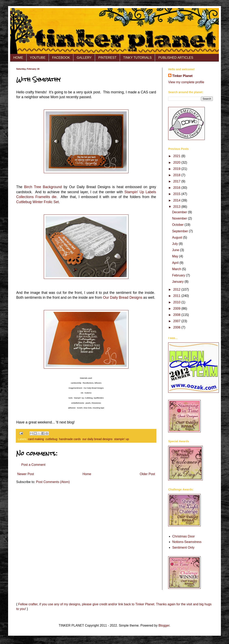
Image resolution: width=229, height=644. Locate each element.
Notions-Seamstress (187, 542)
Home (87, 474)
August (178, 237)
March (177, 269)
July (175, 244)
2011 (177, 296)
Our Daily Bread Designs (123, 297)
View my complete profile (186, 82)
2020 (177, 163)
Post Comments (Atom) (53, 482)
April (176, 263)
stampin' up (121, 439)
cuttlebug (51, 439)
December (180, 212)
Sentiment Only (183, 548)
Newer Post (26, 474)
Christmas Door (184, 536)
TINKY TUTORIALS (137, 58)
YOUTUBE (38, 58)
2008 (177, 315)
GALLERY (84, 58)
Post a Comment (33, 465)
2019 (177, 169)
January (178, 282)
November (180, 218)
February (179, 275)
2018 (177, 175)
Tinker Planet (182, 76)
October (178, 225)
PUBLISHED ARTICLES (176, 58)
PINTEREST (107, 58)
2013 (177, 207)
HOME (18, 58)
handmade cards (70, 439)
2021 (177, 156)
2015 (177, 194)
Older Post (147, 474)
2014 (177, 200)
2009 (177, 309)
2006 (177, 327)
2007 (177, 321)
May (176, 256)
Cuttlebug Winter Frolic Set (37, 202)
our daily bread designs (97, 439)
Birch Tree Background (43, 187)
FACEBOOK (61, 58)
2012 (177, 289)
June (176, 250)
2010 (177, 302)
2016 (177, 188)
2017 (177, 181)
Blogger (164, 625)
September (180, 231)
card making (36, 439)
